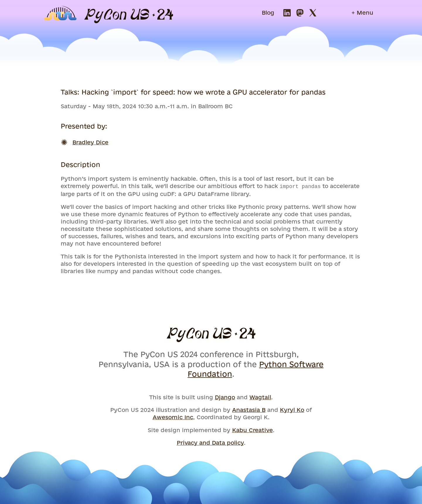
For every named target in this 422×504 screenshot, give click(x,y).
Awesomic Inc (173, 417)
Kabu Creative (252, 429)
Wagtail (260, 397)
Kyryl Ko (292, 409)
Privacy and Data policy (210, 442)
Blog (268, 13)
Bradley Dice (90, 142)
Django (225, 397)
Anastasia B (249, 409)
